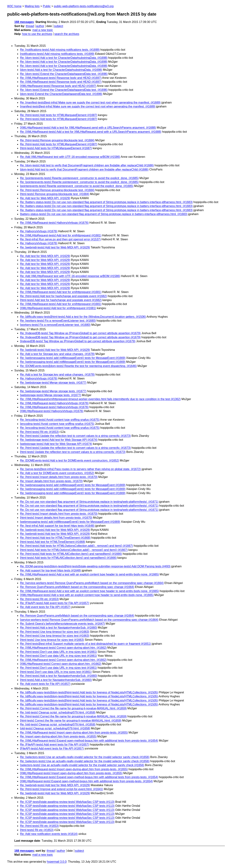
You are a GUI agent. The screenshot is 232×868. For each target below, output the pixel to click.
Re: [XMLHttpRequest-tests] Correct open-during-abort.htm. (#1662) (63, 648)
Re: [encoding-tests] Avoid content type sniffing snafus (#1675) (60, 420)
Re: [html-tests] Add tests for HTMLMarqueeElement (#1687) (59, 115)
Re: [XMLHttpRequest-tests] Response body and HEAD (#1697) (61, 78)
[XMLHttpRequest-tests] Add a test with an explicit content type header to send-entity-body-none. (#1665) (87, 595)
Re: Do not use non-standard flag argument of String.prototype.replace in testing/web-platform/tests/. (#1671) (89, 502)
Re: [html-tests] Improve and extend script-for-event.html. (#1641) (62, 789)
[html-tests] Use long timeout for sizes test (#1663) (52, 640)
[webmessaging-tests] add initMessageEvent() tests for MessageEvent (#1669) (70, 522)
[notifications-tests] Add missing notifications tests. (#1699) (57, 54)
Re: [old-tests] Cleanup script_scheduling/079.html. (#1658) (58, 712)
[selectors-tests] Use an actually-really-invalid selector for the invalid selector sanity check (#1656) (82, 765)
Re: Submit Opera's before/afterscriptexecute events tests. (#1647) (63, 624)
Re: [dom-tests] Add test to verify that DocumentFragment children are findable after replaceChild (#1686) (87, 165)
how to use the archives (37, 34)
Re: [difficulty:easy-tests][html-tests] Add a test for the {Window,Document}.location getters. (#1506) (83, 317)
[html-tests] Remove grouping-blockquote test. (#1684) (55, 194)
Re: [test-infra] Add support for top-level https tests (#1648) (57, 526)
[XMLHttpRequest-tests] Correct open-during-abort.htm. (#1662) (61, 664)
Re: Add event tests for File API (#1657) (45, 607)
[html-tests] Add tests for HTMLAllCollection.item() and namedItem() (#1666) (68, 558)
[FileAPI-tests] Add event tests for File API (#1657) (52, 748)
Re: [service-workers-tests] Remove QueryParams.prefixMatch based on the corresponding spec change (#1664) (92, 583)
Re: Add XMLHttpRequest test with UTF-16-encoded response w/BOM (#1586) (70, 157)
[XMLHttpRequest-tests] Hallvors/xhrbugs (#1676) (52, 411)
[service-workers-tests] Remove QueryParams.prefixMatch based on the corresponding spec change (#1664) (89, 620)
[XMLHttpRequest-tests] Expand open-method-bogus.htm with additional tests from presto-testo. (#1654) (86, 781)
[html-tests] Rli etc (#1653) (37, 830)
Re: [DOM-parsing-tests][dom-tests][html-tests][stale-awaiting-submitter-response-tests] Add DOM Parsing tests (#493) (95, 566)
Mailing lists (32, 6)
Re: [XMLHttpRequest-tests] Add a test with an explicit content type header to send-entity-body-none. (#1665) (89, 574)
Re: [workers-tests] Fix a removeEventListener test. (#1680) (58, 321)
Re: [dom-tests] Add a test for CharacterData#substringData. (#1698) (64, 58)
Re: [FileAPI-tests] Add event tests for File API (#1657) (55, 603)
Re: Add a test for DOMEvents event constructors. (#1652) (57, 473)
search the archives (67, 34)
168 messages (24, 22)
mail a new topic (43, 30)
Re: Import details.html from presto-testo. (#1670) (51, 481)
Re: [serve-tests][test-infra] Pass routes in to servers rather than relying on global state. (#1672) (80, 469)
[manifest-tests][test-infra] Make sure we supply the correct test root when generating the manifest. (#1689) (88, 106)
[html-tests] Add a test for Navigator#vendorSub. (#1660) (56, 680)
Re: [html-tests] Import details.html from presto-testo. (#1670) (59, 477)
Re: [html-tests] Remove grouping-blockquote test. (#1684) (57, 140)
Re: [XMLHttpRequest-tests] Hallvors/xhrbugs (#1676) (54, 223)
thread (30, 26)
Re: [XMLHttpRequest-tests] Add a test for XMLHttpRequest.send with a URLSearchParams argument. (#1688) (91, 132)
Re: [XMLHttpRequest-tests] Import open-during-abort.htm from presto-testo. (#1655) (74, 733)
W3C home (14, 6)
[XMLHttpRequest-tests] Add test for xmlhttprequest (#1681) (58, 308)
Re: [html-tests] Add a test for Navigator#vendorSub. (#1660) (59, 628)
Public (47, 6)
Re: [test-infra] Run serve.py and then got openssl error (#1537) (60, 239)
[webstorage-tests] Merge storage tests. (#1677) (51, 395)
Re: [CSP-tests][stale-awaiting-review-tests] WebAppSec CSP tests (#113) (67, 802)
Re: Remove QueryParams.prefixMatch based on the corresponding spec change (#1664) (77, 587)
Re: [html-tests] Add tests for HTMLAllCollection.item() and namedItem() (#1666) (71, 554)
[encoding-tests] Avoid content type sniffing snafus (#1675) (57, 424)
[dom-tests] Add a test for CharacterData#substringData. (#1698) (61, 70)
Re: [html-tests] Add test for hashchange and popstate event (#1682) (64, 296)
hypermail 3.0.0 (57, 862)
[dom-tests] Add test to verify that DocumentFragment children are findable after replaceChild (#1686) (84, 169)
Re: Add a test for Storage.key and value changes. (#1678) (57, 354)
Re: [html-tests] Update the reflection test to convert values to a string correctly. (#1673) (75, 436)
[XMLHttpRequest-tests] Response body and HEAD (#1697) (58, 86)
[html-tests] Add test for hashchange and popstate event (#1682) (61, 300)
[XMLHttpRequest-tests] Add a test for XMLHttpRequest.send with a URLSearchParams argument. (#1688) (88, 128)
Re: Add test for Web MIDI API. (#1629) (45, 198)
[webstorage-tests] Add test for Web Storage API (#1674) (56, 444)
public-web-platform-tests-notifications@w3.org (84, 6)
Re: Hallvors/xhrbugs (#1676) (39, 231)
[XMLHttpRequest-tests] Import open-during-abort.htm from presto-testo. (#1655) (71, 773)
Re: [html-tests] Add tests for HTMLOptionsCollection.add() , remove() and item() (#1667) (76, 546)
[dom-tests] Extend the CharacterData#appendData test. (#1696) (61, 94)
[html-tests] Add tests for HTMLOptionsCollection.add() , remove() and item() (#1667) (74, 550)
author (40, 26)
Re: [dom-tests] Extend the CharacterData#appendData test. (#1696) (64, 74)
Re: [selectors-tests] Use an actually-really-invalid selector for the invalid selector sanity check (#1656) (85, 757)
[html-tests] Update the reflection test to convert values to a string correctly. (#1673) (73, 452)
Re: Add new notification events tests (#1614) (49, 834)
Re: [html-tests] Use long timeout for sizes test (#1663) (55, 632)
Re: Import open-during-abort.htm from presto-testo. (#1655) (58, 736)
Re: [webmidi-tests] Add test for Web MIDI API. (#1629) (55, 247)
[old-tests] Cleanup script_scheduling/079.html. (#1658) (55, 728)
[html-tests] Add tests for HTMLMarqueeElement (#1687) (56, 148)
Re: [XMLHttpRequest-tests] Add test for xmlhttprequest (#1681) (61, 235)
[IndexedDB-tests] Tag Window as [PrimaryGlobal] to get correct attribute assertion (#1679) (78, 341)
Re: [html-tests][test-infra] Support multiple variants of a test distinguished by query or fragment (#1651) (85, 644)
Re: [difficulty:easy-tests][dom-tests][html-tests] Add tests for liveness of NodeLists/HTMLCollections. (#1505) (89, 692)
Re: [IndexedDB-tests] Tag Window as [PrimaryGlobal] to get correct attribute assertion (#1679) (80, 333)
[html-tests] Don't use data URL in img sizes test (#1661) (56, 672)
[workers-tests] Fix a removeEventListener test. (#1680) (55, 325)
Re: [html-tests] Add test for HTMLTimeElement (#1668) (55, 538)
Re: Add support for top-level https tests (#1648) (51, 570)
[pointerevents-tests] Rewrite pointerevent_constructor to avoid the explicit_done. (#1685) (77, 186)
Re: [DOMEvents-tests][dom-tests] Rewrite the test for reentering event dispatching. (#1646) (78, 366)
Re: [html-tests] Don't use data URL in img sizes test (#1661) (58, 652)
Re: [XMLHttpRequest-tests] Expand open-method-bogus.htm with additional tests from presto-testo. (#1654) (89, 741)
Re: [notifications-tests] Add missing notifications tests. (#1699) (60, 50)
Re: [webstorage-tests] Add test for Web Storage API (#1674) (59, 440)
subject (58, 26)
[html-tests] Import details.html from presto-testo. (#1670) (56, 518)
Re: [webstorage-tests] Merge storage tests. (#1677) (53, 383)
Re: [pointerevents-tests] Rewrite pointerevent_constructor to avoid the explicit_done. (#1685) (79, 178)
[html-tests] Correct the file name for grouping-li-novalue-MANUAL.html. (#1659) (71, 721)
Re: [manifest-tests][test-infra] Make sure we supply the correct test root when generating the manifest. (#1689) (90, 103)
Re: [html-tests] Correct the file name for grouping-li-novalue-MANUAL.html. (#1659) (73, 708)
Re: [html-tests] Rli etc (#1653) (39, 432)
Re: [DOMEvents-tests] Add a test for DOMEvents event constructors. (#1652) (70, 461)
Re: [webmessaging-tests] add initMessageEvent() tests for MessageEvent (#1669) (73, 358)
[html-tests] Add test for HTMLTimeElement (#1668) (53, 542)
